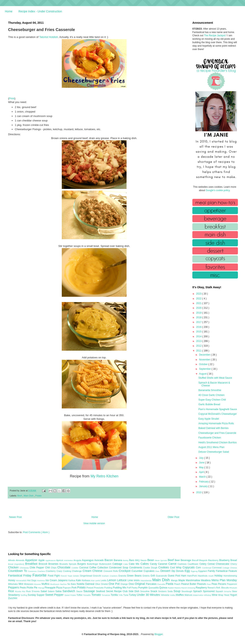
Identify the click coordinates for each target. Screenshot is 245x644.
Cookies (164, 567)
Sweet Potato (70, 595)
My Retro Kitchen (104, 476)
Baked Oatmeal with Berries (214, 428)
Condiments (136, 568)
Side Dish (134, 591)
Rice (12, 591)
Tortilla (115, 595)
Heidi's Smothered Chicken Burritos (218, 443)
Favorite (40, 575)
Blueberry (225, 560)
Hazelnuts (203, 576)
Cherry (234, 564)
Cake (126, 564)
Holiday (219, 576)
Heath (211, 576)
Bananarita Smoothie (210, 390)
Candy (154, 564)
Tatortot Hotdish (49, 37)
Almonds (20, 560)
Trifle (121, 595)
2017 (199, 322)
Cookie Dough (151, 568)
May (202, 467)
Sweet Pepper (55, 595)
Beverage (186, 560)
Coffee (93, 568)
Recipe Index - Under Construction (40, 11)
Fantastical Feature (226, 571)
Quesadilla (154, 588)
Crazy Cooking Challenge (70, 571)
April (202, 472)
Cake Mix (135, 564)
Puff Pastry (133, 588)
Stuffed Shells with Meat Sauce (215, 378)
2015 (199, 332)
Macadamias (146, 580)
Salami (52, 591)
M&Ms (137, 580)
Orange (125, 584)
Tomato (96, 595)
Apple (42, 560)
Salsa (59, 591)
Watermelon (198, 595)
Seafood (101, 591)
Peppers (14, 587)
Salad (44, 591)
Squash (220, 591)
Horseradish (22, 580)
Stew (234, 591)
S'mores (36, 591)
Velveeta (165, 595)
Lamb (98, 580)
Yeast (227, 595)
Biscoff (196, 560)
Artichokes (69, 560)
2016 (199, 327)
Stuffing (24, 595)
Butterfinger (93, 564)
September (205, 369)
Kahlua (72, 580)
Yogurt (233, 595)
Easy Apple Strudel (209, 419)
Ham (184, 576)
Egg (188, 571)
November (205, 360)
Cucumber (137, 571)
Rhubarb (233, 588)
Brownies (54, 564)
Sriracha (228, 591)
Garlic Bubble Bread (209, 404)
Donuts (180, 571)
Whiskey (208, 595)
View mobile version (94, 523)
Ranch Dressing (189, 588)
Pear (209, 584)
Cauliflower (194, 564)
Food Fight (54, 576)
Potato (38, 496)
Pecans (223, 584)
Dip (174, 571)
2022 (199, 299)
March (203, 477)
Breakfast (32, 564)
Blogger (159, 634)
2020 (199, 308)
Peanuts (202, 584)
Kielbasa (86, 580)
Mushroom (55, 584)
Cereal (212, 564)
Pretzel (90, 588)
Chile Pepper (37, 568)
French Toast (67, 576)
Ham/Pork (192, 576)
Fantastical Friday (20, 575)
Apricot (60, 560)
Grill (153, 576)
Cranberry (51, 571)
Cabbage (118, 564)
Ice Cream (52, 580)
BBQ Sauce (141, 560)
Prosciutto (99, 588)
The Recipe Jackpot (215, 35)
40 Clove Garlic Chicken (211, 395)
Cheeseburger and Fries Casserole (217, 433)
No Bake (72, 584)
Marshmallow (193, 580)
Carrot (173, 564)
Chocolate (64, 567)
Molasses (29, 584)
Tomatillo (87, 595)
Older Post (173, 517)
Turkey (133, 595)
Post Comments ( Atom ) (36, 532)
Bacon (109, 560)
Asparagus (88, 560)
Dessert (166, 571)
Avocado (100, 560)
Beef (20, 496)
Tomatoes (106, 595)
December (205, 355)
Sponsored (209, 591)
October (204, 364)
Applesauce (51, 560)
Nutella (81, 584)
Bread (234, 560)
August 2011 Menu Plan (211, 447)
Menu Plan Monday (224, 580)
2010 (199, 492)
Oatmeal (90, 584)
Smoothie (145, 591)
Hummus (41, 580)
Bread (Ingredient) (17, 564)
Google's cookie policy (218, 190)
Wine (215, 595)
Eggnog (195, 571)
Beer (178, 560)
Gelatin (76, 576)
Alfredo (12, 560)
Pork (74, 588)
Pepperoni (232, 584)
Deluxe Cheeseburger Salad (214, 452)
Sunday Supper (36, 595)
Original (140, 584)
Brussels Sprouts (68, 564)
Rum (29, 591)
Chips (54, 568)
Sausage (90, 591)
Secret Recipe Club (117, 591)
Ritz (24, 591)
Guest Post (174, 576)
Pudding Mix (120, 588)
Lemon (112, 580)
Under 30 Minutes (149, 595)
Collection (103, 568)
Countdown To (18, 571)
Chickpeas (25, 568)
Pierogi (41, 588)
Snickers (163, 591)
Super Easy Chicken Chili (212, 400)
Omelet (105, 584)
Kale (79, 580)
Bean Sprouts (161, 560)
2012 (199, 346)
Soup (177, 591)
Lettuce (122, 580)
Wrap (221, 595)
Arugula (78, 560)
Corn (199, 568)
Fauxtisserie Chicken (210, 438)
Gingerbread (86, 576)
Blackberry (214, 560)
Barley (126, 560)
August (203, 374)
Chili (48, 568)
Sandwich (69, 591)
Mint (21, 584)
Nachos (64, 584)
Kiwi (93, 580)
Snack (154, 591)
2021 (199, 303)
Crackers (42, 571)
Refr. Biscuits (223, 588)
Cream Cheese (93, 571)
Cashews (183, 564)
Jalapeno (63, 580)
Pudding (109, 588)
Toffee (80, 595)
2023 (199, 294)
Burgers (82, 564)
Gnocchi (97, 576)
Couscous (33, 571)
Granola (123, 576)
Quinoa (164, 588)
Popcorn (67, 588)
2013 (199, 341)
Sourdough (187, 591)
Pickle (30, 588)
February (204, 482)
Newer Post (15, 517)
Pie (36, 588)
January (204, 486)
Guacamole (162, 576)
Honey (12, 580)
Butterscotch (106, 564)
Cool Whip (176, 568)
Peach (178, 584)
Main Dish (29, 496)
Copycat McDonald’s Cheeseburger (218, 414)
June (202, 463)
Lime (131, 580)
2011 (199, 351)
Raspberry (202, 588)
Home (9, 11)
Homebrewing (230, 576)
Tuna (126, 595)
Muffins (46, 584)
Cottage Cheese (230, 568)
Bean (151, 560)
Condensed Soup (119, 568)
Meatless (206, 580)
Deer (158, 571)
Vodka (173, 595)
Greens (147, 576)
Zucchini (13, 598)
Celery (203, 564)
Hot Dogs (32, 580)
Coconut (84, 568)
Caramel (163, 564)
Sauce (80, 591)
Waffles (180, 595)
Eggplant (203, 571)
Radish (171, 588)
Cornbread (207, 568)
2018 (199, 317)
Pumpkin (143, 588)
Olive (98, 584)
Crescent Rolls (111, 571)
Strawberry (14, 595)
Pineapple (50, 588)
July (202, 458)
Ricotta (18, 591)
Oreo (132, 584)
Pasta (170, 584)
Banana (118, 560)
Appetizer (32, 560)
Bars (132, 560)
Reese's (212, 588)
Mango (175, 580)
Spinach (198, 591)
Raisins (178, 588)
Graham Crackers (110, 576)
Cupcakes (149, 571)
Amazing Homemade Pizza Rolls (216, 423)
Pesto (23, 588)
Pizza (59, 588)
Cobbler (76, 568)
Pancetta (161, 584)
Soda (170, 591)
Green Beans (135, 576)
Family (212, 571)
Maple (182, 580)
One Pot (115, 584)
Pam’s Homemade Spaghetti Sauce (218, 409)
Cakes (145, 564)
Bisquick (204, 560)
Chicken (14, 567)
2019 (199, 313)
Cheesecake (223, 564)
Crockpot (125, 571)
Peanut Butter (189, 584)
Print (12, 98)
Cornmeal (217, 568)
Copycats (189, 567)
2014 (199, 336)
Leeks (104, 580)
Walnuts (189, 595)
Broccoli (44, 564)
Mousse (38, 584)
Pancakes (152, 584)
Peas (215, 584)
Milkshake (13, 584)
